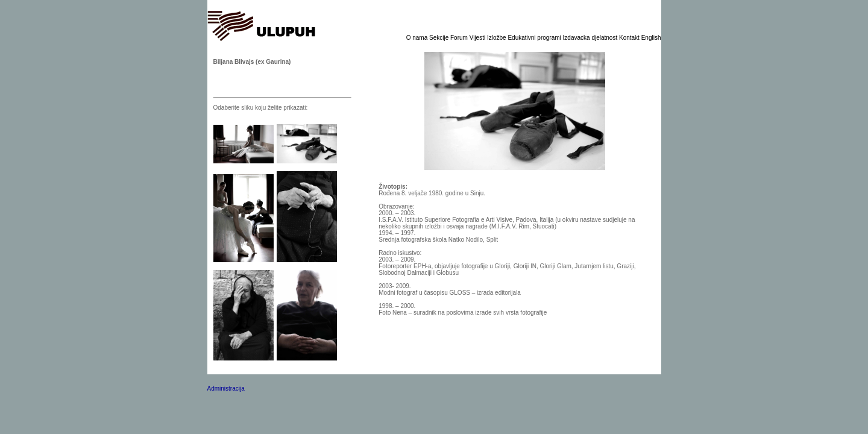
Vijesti (478, 38)
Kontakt (630, 38)
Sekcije (440, 38)
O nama (418, 38)
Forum (460, 38)
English (651, 38)
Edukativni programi (535, 38)
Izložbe (497, 38)
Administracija (226, 388)
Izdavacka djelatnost (591, 38)
